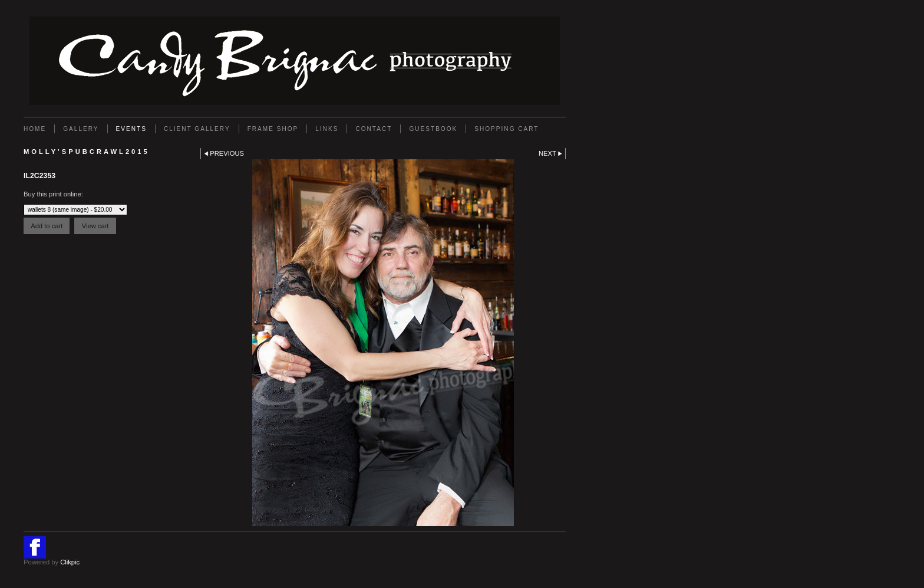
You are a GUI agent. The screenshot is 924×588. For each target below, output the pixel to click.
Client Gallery (197, 129)
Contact (374, 129)
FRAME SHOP (273, 129)
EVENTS (131, 129)
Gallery (81, 129)
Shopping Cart (506, 129)
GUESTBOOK (433, 129)
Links (327, 129)
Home (35, 129)
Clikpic (70, 562)
